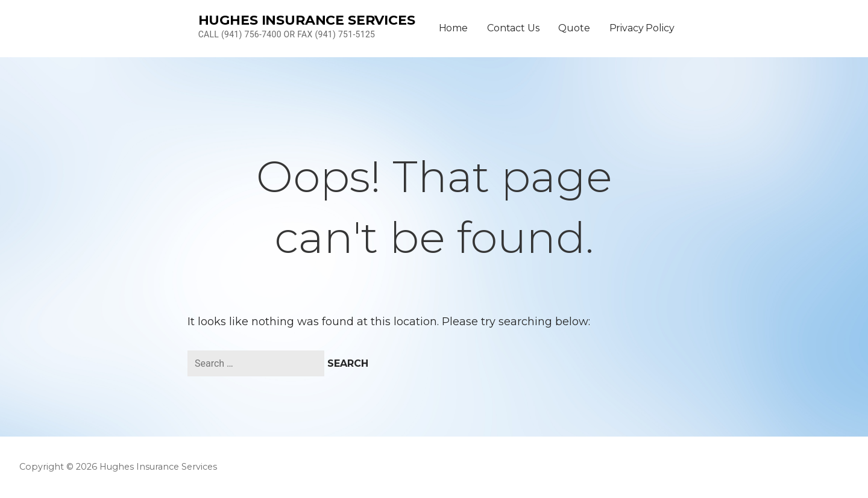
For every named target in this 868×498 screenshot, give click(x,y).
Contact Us (513, 28)
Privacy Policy (642, 28)
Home (453, 28)
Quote (574, 28)
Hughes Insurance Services (307, 20)
